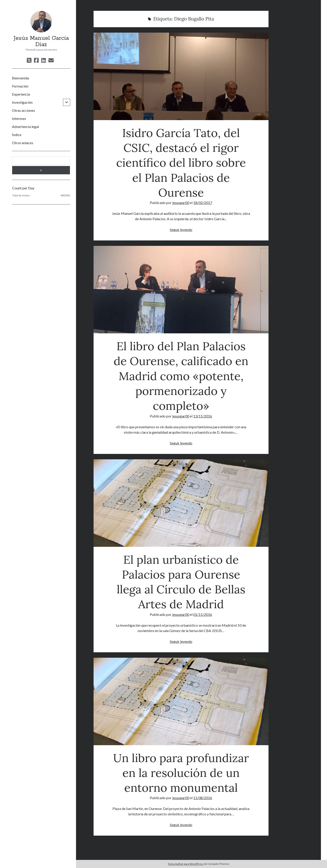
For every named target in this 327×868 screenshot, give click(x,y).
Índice (17, 135)
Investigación (22, 102)
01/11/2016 (203, 614)
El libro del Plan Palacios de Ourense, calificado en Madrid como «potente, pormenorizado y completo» (181, 290)
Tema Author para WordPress (186, 864)
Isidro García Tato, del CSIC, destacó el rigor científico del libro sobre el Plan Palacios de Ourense (181, 76)
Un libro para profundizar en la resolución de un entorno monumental (181, 701)
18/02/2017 (203, 203)
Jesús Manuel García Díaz (41, 41)
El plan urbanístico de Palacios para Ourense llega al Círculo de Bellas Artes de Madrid (181, 503)
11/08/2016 (203, 798)
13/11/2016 (203, 416)
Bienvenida (20, 78)
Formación (20, 86)
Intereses (19, 118)
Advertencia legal (25, 127)
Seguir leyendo (181, 230)
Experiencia (21, 94)
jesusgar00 (181, 203)
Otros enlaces (23, 143)
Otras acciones (24, 110)
